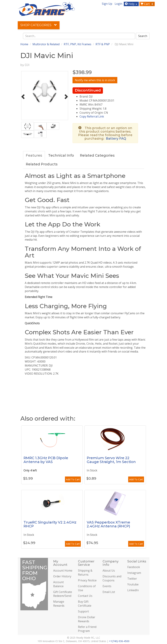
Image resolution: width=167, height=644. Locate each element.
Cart (147, 4)
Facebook (134, 567)
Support (83, 611)
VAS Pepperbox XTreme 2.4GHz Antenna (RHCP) (108, 524)
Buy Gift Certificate (85, 604)
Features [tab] (34, 155)
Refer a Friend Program (87, 629)
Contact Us (85, 596)
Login (118, 4)
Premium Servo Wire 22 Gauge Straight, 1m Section (111, 460)
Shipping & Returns (85, 573)
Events (107, 586)
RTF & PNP (103, 44)
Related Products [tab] (42, 164)
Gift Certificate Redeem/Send (63, 594)
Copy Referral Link (92, 116)
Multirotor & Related (46, 44)
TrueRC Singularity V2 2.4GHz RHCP (50, 524)
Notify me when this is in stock (95, 80)
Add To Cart (73, 479)
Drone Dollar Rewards (87, 619)
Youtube (133, 584)
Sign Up (107, 4)
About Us (109, 571)
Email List (109, 592)
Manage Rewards (59, 604)
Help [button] (131, 4)
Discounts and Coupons (112, 578)
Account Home (63, 571)
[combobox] (79, 36)
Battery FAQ (116, 139)
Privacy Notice (87, 580)
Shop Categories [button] (39, 25)
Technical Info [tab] (61, 155)
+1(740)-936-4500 (119, 641)
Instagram (134, 573)
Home (24, 44)
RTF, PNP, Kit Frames (78, 44)
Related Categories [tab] (97, 155)
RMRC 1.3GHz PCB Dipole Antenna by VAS (46, 460)
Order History (62, 576)
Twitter (132, 579)
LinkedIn (133, 590)
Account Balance (58, 584)
